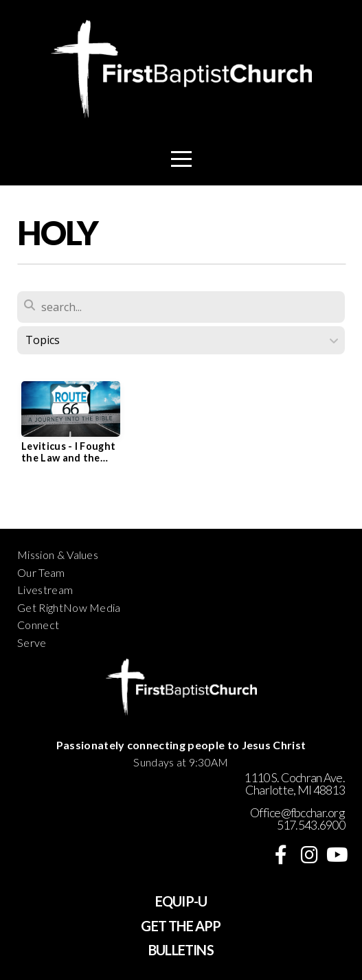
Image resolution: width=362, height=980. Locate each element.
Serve (32, 642)
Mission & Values (58, 555)
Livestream (45, 590)
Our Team (41, 572)
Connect (38, 625)
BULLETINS (181, 950)
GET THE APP (181, 926)
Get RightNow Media (69, 607)
